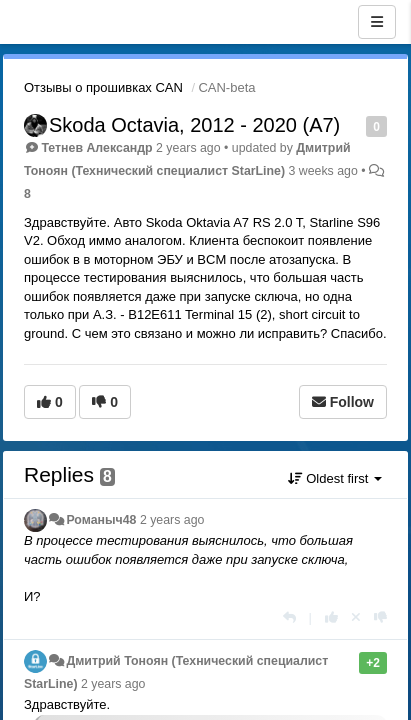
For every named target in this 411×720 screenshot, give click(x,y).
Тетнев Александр (96, 148)
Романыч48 (101, 520)
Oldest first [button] (335, 478)
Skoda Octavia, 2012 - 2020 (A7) (194, 125)
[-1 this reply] (380, 617)
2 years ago (172, 520)
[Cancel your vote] (356, 617)
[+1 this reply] (331, 617)
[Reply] (289, 617)
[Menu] (377, 22)
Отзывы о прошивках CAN (103, 87)
